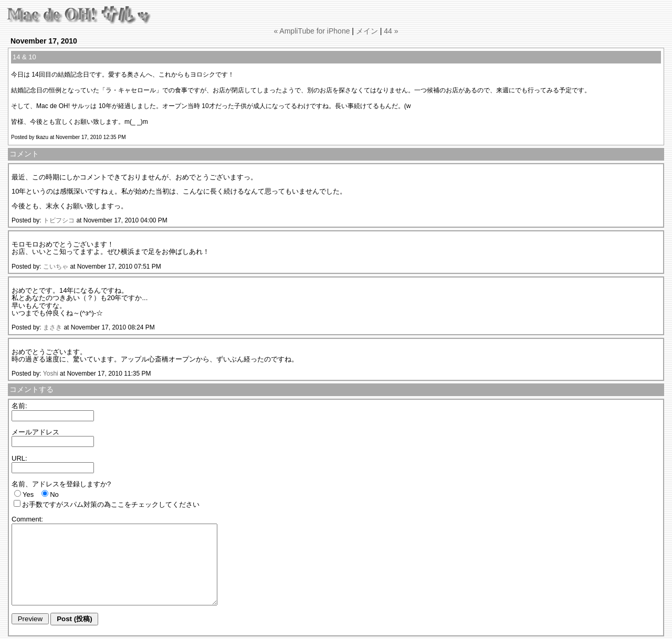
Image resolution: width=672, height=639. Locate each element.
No (54, 494)
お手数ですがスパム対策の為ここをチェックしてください (111, 504)
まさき (52, 327)
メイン (367, 31)
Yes (28, 494)
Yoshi (51, 374)
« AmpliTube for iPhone (312, 31)
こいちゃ (56, 267)
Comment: (27, 519)
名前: (19, 406)
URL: (19, 458)
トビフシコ (59, 220)
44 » (391, 31)
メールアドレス (35, 432)
